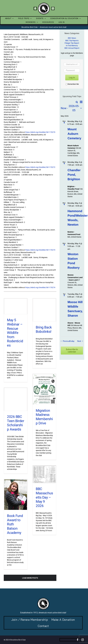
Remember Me (72, 84)
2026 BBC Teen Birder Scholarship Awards (15, 423)
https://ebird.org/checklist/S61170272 (40, 167)
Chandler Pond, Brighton (74, 175)
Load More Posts (30, 578)
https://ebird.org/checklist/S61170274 (40, 287)
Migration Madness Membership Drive (44, 417)
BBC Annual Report (72, 48)
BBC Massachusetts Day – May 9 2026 (44, 497)
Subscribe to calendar (72, 351)
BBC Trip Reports (72, 41)
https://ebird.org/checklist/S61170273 (40, 250)
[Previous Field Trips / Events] (65, 341)
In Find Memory (72, 46)
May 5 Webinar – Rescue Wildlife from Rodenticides (15, 333)
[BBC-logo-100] (44, 3)
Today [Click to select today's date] (72, 341)
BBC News (72, 38)
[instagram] (53, 9)
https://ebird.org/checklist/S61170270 (40, 132)
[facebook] (35, 9)
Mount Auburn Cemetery (74, 134)
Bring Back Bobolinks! (44, 329)
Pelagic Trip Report (72, 43)
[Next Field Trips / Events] (81, 341)
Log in (72, 77)
